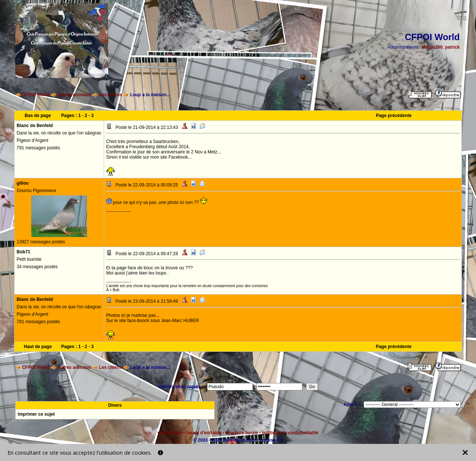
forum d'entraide (204, 433)
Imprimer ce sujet (36, 414)
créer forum (170, 433)
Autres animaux (74, 95)
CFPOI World (36, 95)
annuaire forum (242, 433)
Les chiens (110, 95)
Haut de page (38, 347)
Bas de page (38, 116)
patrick (452, 47)
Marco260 (432, 47)
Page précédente (394, 116)
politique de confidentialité (290, 433)
